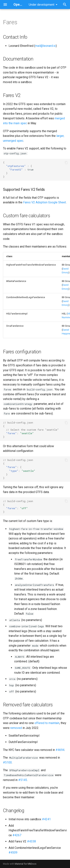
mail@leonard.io (45, 46)
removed (16, 728)
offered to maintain (47, 723)
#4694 (60, 750)
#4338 (31, 841)
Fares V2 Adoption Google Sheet (45, 202)
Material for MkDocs (26, 864)
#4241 (46, 819)
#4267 (17, 835)
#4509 (13, 852)
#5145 (23, 780)
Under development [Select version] (42, 5)
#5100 (7, 762)
